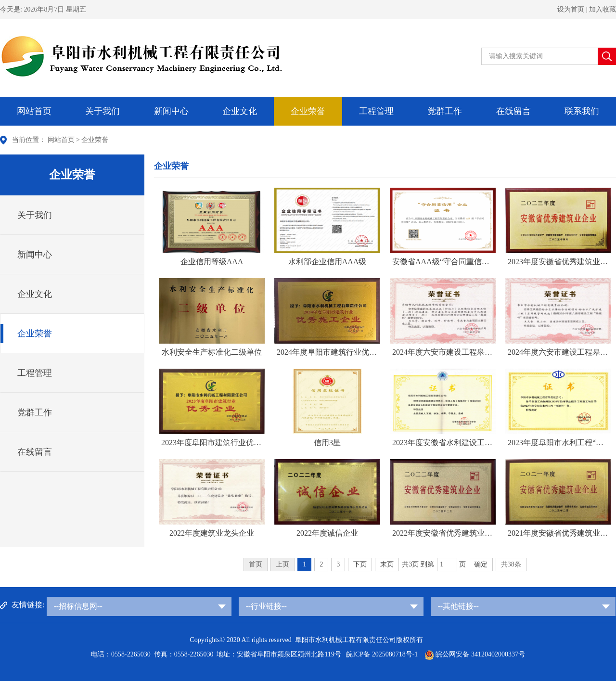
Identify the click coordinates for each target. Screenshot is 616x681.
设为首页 (571, 9)
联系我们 (582, 111)
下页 (360, 564)
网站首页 (34, 111)
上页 (282, 564)
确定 (481, 564)
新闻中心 (171, 111)
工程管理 (376, 111)
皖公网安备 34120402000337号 (475, 654)
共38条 (511, 564)
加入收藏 (603, 9)
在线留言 (513, 111)
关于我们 (103, 111)
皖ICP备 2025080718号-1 (383, 654)
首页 (256, 564)
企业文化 (240, 111)
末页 (387, 564)
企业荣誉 (308, 111)
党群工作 (445, 111)
